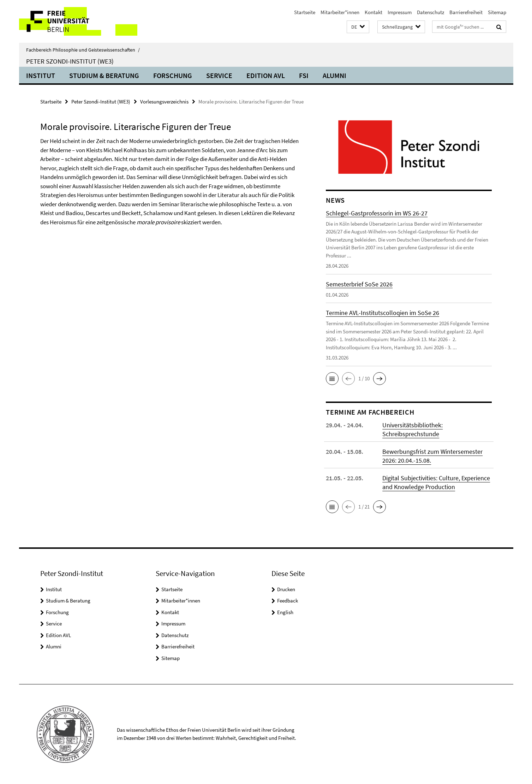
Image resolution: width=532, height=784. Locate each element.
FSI (304, 75)
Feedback (288, 601)
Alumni (334, 75)
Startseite (305, 12)
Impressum (400, 12)
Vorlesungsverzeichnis (164, 102)
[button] (358, 27)
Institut (41, 75)
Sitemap (497, 12)
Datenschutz (431, 12)
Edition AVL (266, 75)
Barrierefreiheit (466, 12)
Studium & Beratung (104, 75)
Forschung (173, 75)
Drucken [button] (286, 589)
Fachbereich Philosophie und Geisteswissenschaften (83, 50)
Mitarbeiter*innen (340, 12)
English (285, 612)
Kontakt (373, 12)
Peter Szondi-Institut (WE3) (70, 61)
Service (219, 75)
